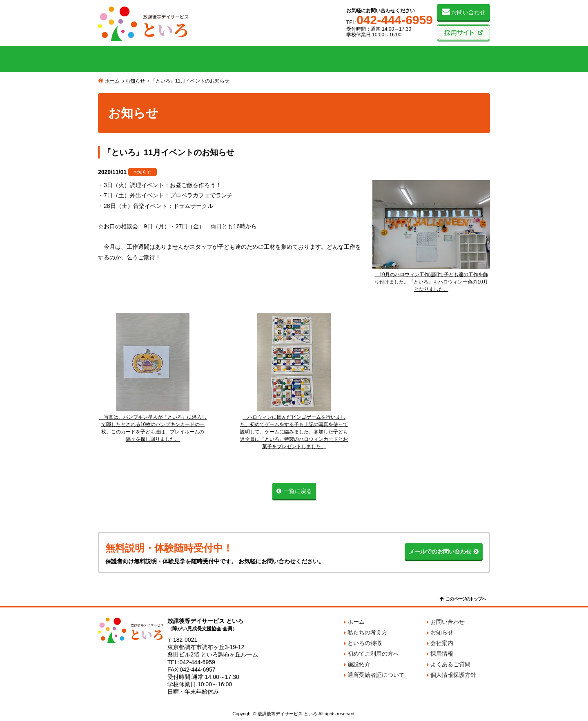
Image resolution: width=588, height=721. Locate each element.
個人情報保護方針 (453, 675)
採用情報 (442, 654)
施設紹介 (372, 59)
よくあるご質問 (450, 664)
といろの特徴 (216, 59)
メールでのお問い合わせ (440, 551)
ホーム (112, 81)
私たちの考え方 (137, 59)
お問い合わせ (468, 12)
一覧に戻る (298, 491)
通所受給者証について (376, 675)
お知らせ (135, 81)
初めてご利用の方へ (294, 59)
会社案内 (451, 59)
